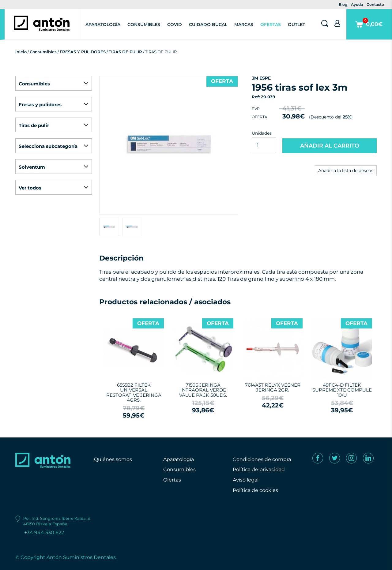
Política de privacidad (259, 469)
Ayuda (357, 4)
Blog (343, 4)
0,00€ (369, 29)
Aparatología (103, 24)
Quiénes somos (113, 459)
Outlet (296, 24)
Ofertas (271, 24)
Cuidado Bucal (208, 24)
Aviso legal (246, 480)
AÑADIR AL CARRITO (330, 146)
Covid (175, 24)
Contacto (375, 4)
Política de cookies (255, 490)
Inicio (21, 52)
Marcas (244, 24)
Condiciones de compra (262, 459)
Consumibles (144, 24)
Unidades (262, 133)
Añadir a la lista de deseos (346, 171)
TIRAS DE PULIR (125, 52)
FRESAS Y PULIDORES (83, 52)
